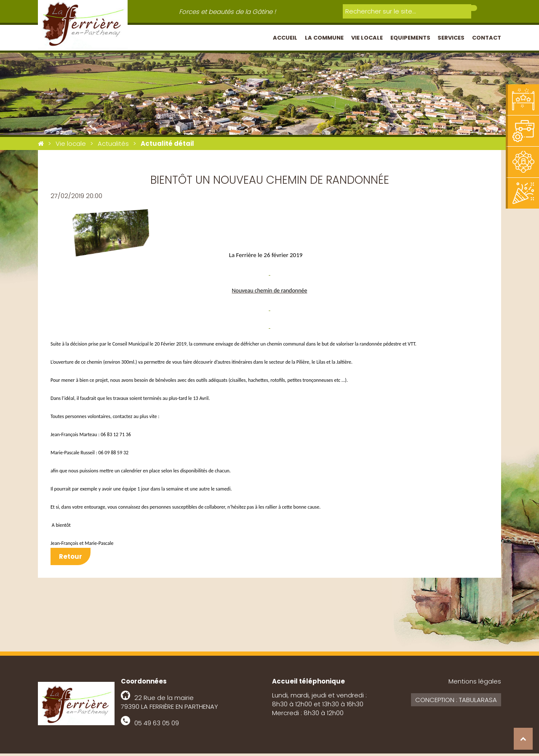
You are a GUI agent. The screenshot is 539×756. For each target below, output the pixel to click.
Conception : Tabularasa (456, 702)
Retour (71, 559)
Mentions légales (475, 684)
